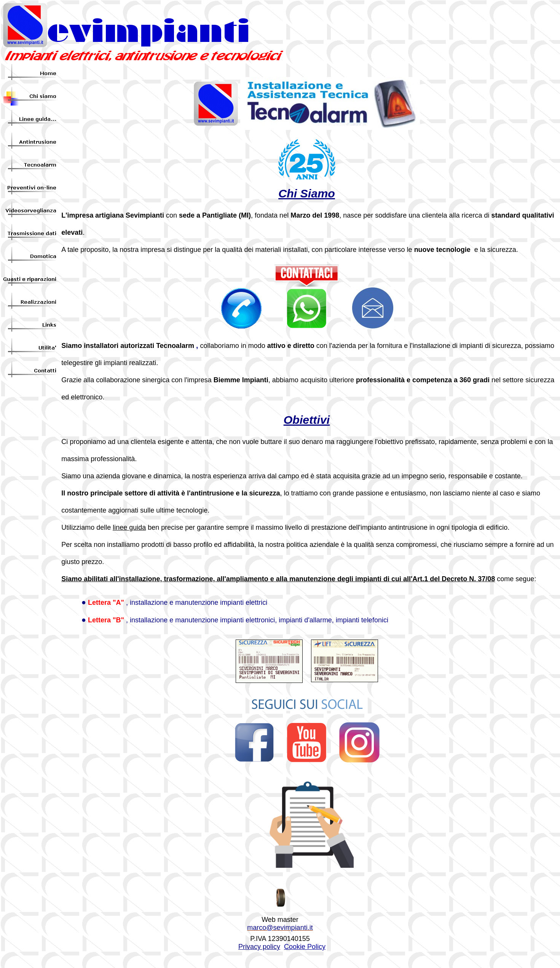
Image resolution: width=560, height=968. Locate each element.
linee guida (129, 527)
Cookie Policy (305, 947)
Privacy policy (259, 947)
